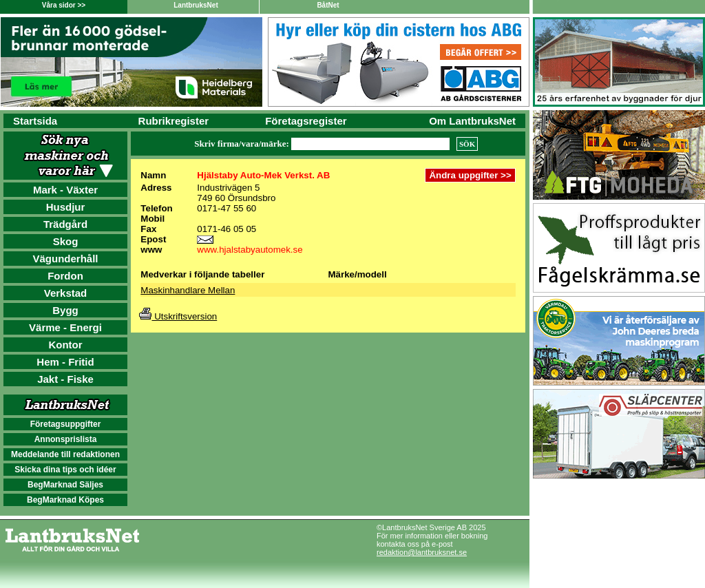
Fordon (65, 276)
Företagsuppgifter (66, 424)
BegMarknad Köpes (65, 500)
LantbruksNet (196, 5)
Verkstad (66, 293)
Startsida (35, 121)
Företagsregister (306, 121)
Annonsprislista (66, 439)
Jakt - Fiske (65, 379)
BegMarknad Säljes (65, 485)
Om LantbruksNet (472, 121)
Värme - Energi (65, 327)
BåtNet (328, 5)
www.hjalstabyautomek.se (250, 250)
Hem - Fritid (65, 362)
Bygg (65, 310)
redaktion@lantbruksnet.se (422, 552)
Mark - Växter (65, 190)
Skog (66, 241)
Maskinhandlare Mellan (188, 290)
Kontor (65, 345)
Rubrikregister (174, 121)
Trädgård (65, 224)
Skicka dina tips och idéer (65, 470)
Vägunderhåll (65, 259)
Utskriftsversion (178, 316)
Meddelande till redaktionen (65, 454)
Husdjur (66, 207)
